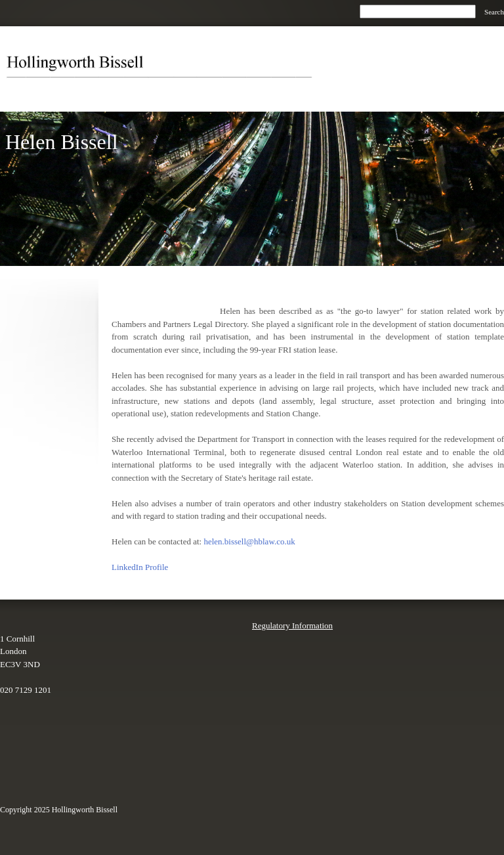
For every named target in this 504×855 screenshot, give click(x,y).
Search (494, 12)
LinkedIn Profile (140, 567)
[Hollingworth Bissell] (164, 69)
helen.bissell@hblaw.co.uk (249, 541)
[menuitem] (450, 95)
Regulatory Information (292, 625)
